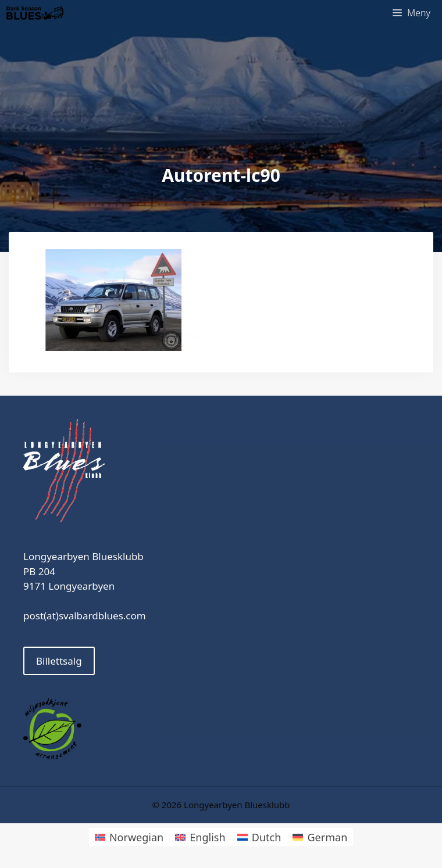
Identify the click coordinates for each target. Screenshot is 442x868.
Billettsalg (59, 661)
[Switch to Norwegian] (129, 837)
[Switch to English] (200, 837)
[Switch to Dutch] (259, 837)
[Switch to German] (320, 837)
